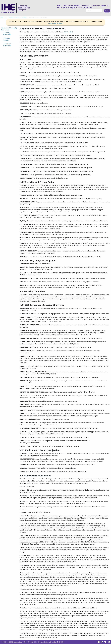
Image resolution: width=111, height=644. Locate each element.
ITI (6, 17)
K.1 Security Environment (7, 34)
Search (107, 11)
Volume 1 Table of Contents (55, 23)
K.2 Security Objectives (6, 39)
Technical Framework (14, 17)
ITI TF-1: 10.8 (68, 32)
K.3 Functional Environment (7, 45)
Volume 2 (24, 17)
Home (1, 17)
